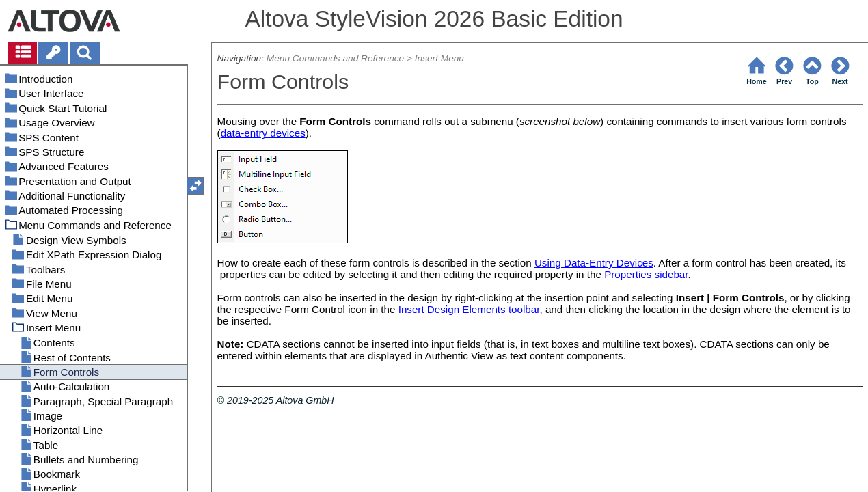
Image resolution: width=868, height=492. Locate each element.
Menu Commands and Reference (335, 58)
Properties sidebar (646, 274)
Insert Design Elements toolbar (469, 309)
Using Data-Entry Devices (594, 263)
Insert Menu (439, 58)
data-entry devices (263, 133)
